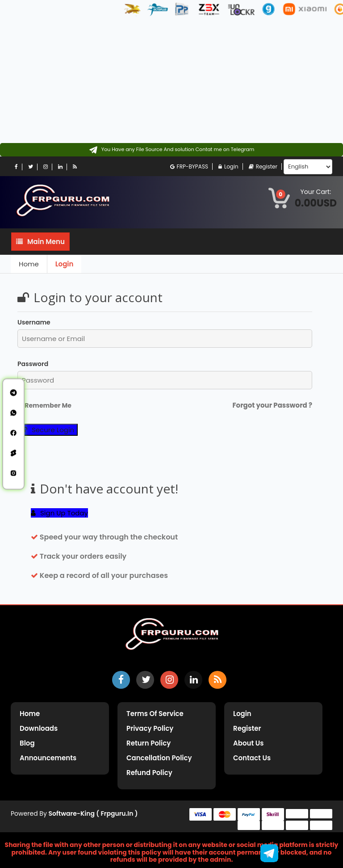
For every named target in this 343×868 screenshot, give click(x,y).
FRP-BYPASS (189, 166)
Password (33, 364)
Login (228, 166)
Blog (27, 743)
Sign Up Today (59, 513)
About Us (248, 743)
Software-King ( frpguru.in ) (93, 813)
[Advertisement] (171, 80)
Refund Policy (149, 773)
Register (263, 166)
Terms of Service (155, 714)
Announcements (48, 758)
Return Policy (148, 743)
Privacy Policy (150, 728)
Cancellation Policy (159, 758)
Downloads (39, 728)
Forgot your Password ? (272, 405)
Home (29, 264)
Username (34, 322)
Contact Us (252, 758)
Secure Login (48, 430)
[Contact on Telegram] (172, 150)
